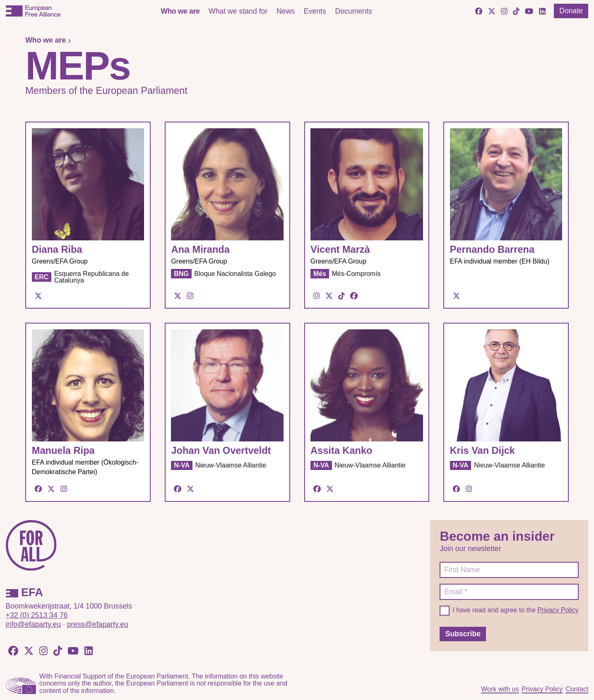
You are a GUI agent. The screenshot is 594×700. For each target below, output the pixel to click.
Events (315, 11)
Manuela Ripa (63, 451)
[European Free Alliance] (33, 11)
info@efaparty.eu (33, 624)
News (286, 11)
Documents (353, 11)
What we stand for (238, 11)
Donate (571, 11)
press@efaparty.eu (98, 624)
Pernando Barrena (492, 249)
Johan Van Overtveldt (221, 451)
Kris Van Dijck (482, 451)
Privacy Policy (558, 610)
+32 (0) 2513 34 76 (37, 615)
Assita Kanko (341, 451)
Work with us (500, 689)
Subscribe (463, 634)
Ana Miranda (200, 249)
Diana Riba (57, 249)
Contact (577, 689)
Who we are (180, 11)
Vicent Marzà (340, 249)
